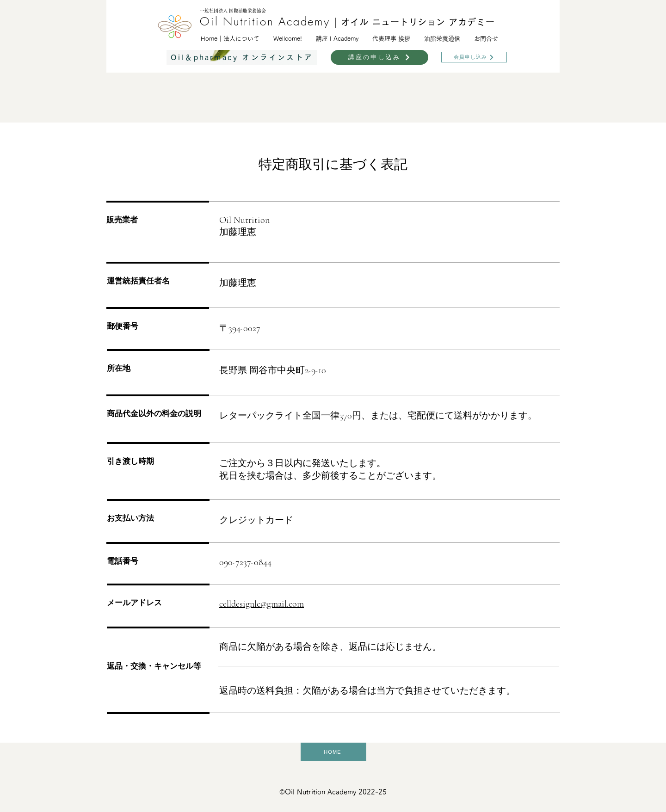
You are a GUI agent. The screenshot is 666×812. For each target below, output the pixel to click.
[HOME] (333, 752)
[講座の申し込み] (379, 57)
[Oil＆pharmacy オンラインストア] (242, 57)
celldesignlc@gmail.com (262, 604)
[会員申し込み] (474, 57)
